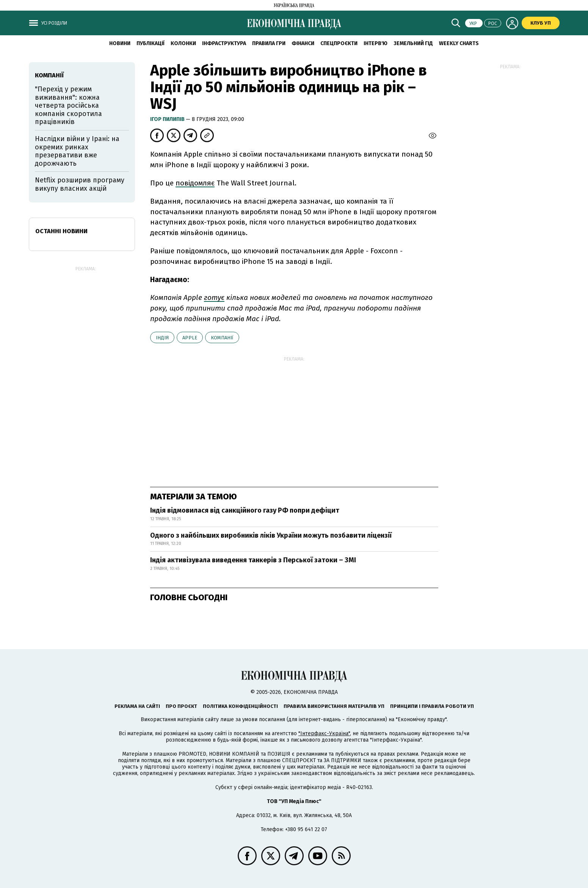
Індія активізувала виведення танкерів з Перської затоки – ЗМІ (253, 560)
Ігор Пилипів (168, 119)
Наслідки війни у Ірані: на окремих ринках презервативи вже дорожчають (77, 151)
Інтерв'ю (376, 43)
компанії (222, 338)
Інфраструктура (224, 43)
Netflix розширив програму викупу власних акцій (80, 184)
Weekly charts (459, 43)
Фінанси (303, 43)
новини (120, 43)
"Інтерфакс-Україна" (324, 733)
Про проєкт (181, 706)
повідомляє (195, 183)
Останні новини (61, 231)
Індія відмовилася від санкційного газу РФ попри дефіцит (245, 510)
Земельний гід (413, 43)
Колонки (183, 43)
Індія (162, 338)
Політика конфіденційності (240, 706)
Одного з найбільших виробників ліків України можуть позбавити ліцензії (271, 535)
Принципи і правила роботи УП (432, 706)
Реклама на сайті (137, 706)
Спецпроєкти (339, 43)
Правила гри (269, 43)
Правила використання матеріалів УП (334, 706)
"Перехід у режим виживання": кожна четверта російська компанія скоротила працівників (68, 105)
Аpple (190, 338)
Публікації (151, 43)
